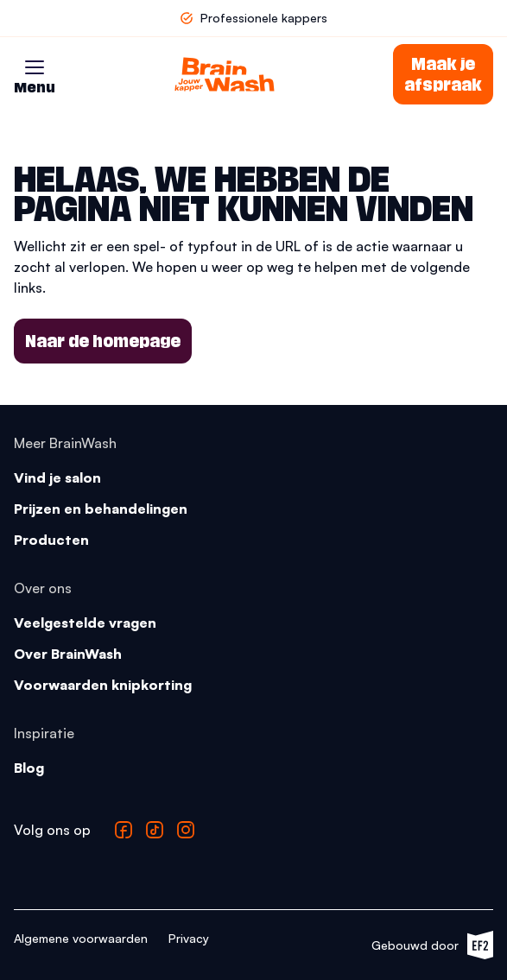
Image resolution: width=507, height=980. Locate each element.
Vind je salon (57, 477)
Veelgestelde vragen (85, 623)
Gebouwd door (432, 945)
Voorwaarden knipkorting (103, 685)
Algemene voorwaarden (81, 938)
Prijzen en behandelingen (101, 509)
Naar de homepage (103, 341)
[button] (35, 67)
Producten (51, 540)
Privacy (189, 938)
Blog (29, 768)
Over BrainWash (68, 654)
